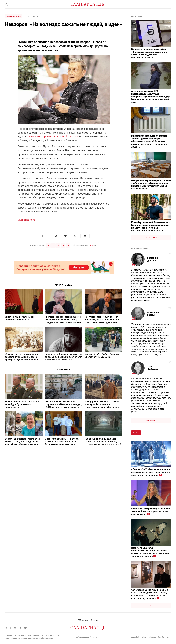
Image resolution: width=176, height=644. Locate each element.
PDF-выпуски (83, 620)
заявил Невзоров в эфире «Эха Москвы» (52, 136)
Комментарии (14, 16)
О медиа (95, 620)
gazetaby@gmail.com (139, 637)
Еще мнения (151, 421)
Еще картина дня (151, 238)
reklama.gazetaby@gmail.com (160, 637)
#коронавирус (26, 220)
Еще (151, 606)
